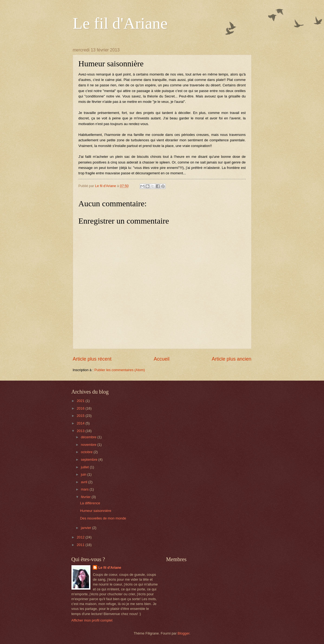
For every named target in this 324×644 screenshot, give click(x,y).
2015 (81, 416)
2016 (81, 408)
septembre (90, 460)
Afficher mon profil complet (92, 620)
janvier (87, 528)
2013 (81, 431)
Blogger (184, 633)
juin (84, 474)
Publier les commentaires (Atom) (120, 370)
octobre (87, 452)
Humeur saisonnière (96, 511)
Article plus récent (92, 359)
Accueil (162, 359)
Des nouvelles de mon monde (103, 518)
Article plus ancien (231, 359)
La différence (90, 503)
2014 (81, 423)
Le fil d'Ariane (120, 23)
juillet (85, 467)
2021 (81, 401)
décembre (89, 437)
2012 (81, 537)
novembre (89, 445)
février (86, 497)
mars (85, 489)
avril (85, 482)
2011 (81, 545)
